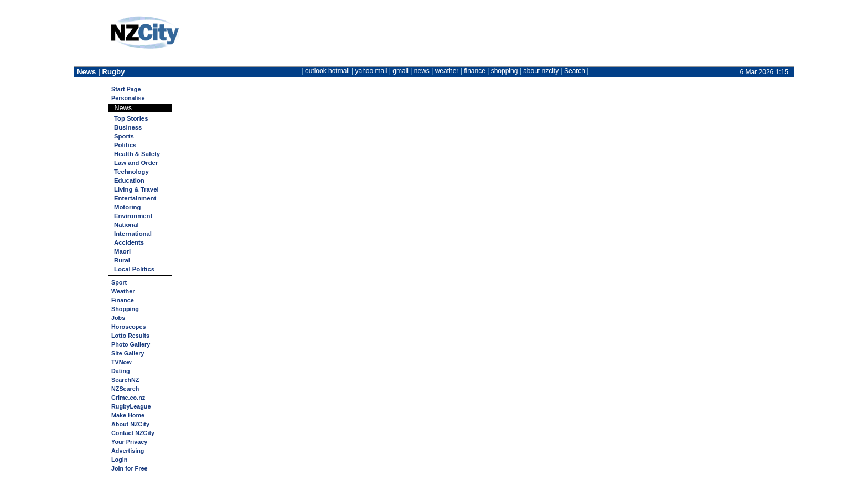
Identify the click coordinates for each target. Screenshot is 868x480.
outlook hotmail (327, 71)
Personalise (128, 98)
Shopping (125, 309)
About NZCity (130, 424)
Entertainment (135, 198)
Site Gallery (128, 353)
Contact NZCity (133, 433)
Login (119, 460)
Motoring (127, 207)
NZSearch (125, 389)
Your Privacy (129, 442)
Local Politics (134, 269)
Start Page (126, 89)
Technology (131, 172)
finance (475, 71)
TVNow (122, 362)
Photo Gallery (131, 344)
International (133, 234)
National (126, 225)
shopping (505, 71)
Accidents (129, 242)
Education (129, 180)
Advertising (128, 451)
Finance (123, 300)
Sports (124, 136)
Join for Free (129, 468)
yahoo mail (371, 71)
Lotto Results (130, 336)
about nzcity (541, 71)
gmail (401, 71)
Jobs (118, 318)
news (422, 71)
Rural (122, 260)
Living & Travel (136, 189)
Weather (123, 291)
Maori (122, 251)
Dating (121, 371)
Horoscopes (128, 327)
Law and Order (136, 163)
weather (447, 71)
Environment (133, 216)
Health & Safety (137, 154)
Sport (119, 282)
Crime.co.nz (128, 398)
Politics (125, 145)
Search (575, 71)
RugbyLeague (131, 406)
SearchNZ (125, 380)
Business (128, 127)
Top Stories (131, 118)
